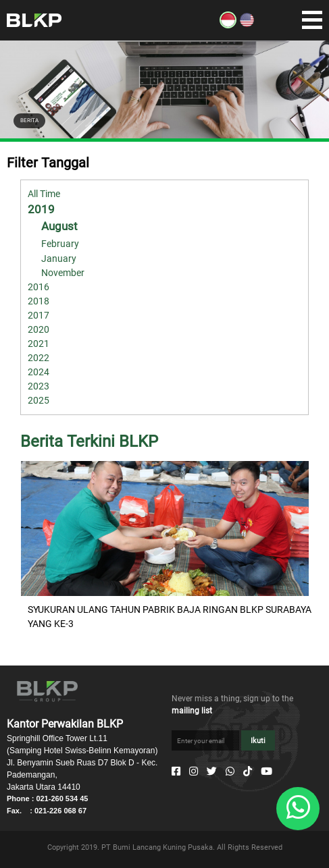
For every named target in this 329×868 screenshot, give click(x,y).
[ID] (228, 25)
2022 (39, 358)
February (60, 244)
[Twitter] (212, 771)
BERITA (29, 120)
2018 (39, 301)
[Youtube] (267, 771)
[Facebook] (176, 771)
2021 (39, 344)
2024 (39, 372)
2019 (41, 209)
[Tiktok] (248, 771)
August (59, 226)
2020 (39, 329)
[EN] (247, 25)
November (63, 273)
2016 (39, 287)
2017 (39, 315)
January (59, 259)
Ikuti (258, 741)
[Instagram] (194, 771)
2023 (39, 386)
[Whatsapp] (230, 771)
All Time (44, 194)
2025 (39, 400)
